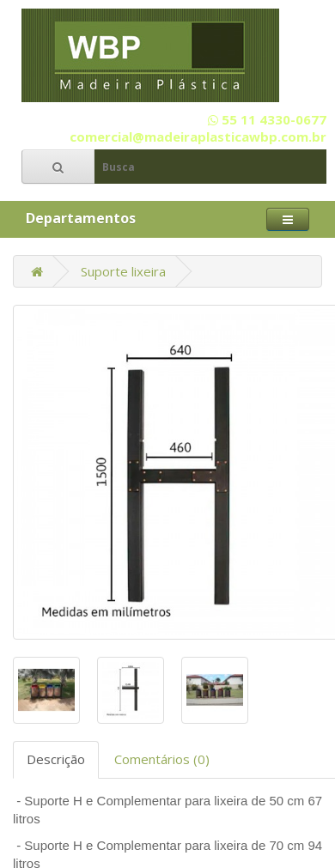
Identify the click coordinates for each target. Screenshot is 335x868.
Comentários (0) (162, 759)
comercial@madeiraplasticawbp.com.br (198, 137)
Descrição (56, 759)
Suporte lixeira (123, 271)
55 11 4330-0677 (267, 119)
